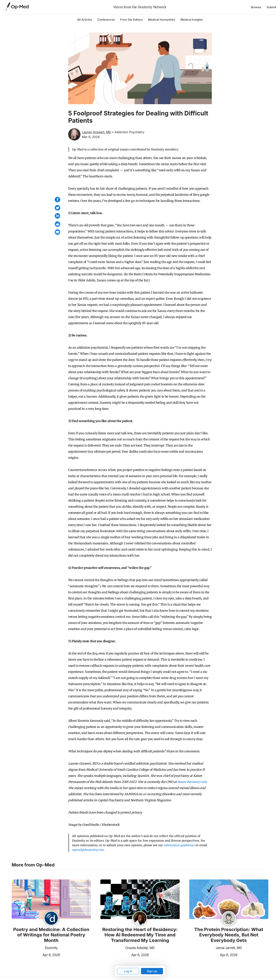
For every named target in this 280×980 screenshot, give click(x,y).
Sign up (152, 971)
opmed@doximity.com (88, 850)
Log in (128, 971)
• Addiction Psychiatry (128, 132)
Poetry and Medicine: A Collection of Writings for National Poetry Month (51, 935)
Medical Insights (192, 20)
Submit (271, 7)
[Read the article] (51, 900)
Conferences (106, 20)
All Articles (85, 20)
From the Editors (131, 20)
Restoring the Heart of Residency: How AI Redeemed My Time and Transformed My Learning (140, 935)
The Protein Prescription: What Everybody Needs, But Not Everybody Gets (229, 935)
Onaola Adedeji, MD (140, 948)
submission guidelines (179, 845)
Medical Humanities (162, 20)
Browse (256, 7)
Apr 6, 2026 (36, 955)
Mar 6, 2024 (91, 137)
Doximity (51, 948)
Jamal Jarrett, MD (229, 948)
